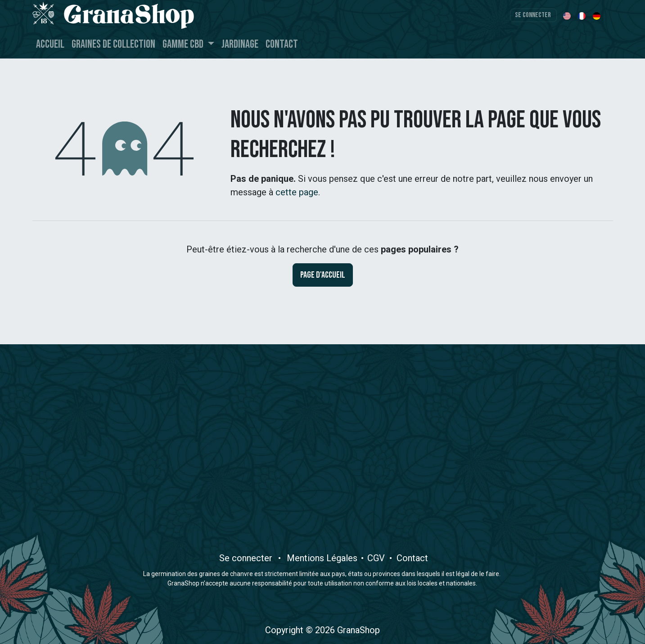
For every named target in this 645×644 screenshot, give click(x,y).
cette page (297, 192)
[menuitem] (568, 15)
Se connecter (533, 15)
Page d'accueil (323, 275)
